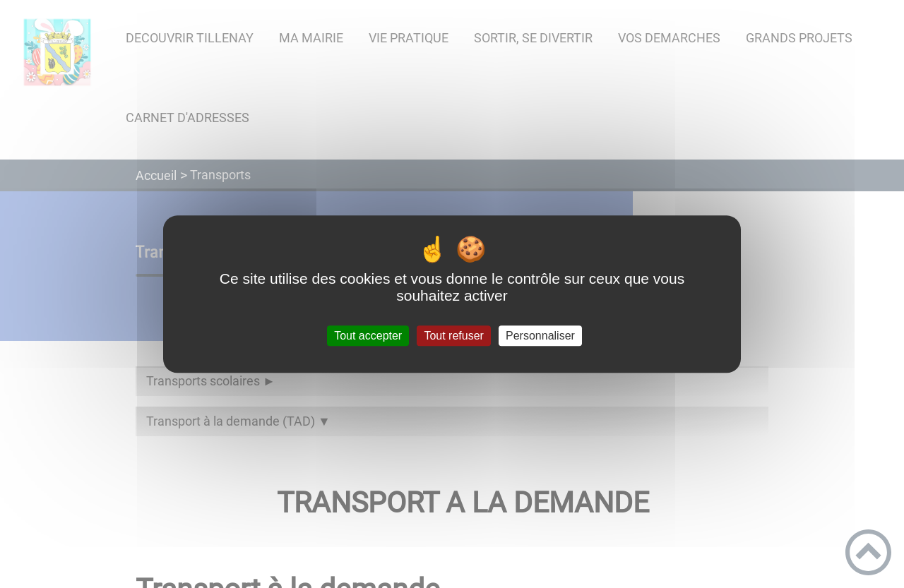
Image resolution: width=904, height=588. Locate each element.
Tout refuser (453, 336)
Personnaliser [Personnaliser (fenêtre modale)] (540, 336)
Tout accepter (368, 336)
